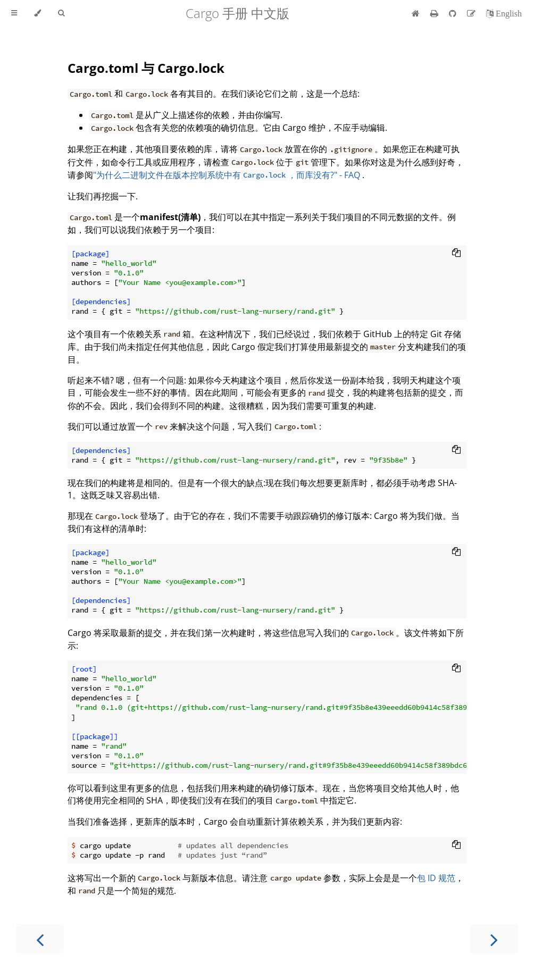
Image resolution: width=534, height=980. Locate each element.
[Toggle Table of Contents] (14, 13)
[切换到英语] (504, 13)
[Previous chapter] (40, 939)
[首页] (416, 13)
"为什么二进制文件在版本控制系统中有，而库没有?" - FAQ (228, 175)
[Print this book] (435, 13)
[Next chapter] (494, 939)
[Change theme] (37, 13)
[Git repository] (454, 13)
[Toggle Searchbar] (61, 13)
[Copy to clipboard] (456, 254)
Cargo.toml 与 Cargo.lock (146, 68)
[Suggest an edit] (472, 13)
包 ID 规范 (436, 878)
